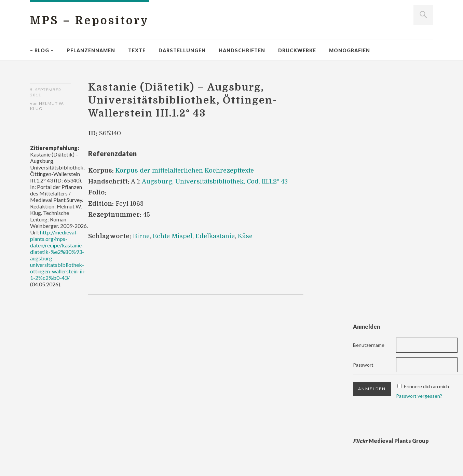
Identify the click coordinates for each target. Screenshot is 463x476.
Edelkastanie (215, 236)
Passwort (363, 365)
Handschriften (242, 50)
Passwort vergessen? (419, 396)
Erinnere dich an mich (426, 386)
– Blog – (42, 50)
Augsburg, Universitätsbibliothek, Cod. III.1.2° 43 (215, 181)
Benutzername (369, 345)
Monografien (350, 50)
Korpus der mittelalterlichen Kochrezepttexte (185, 171)
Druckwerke (297, 50)
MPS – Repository (90, 21)
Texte (137, 50)
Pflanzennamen (91, 50)
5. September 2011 (46, 92)
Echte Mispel (173, 236)
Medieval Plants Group (391, 441)
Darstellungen (182, 50)
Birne (141, 236)
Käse (245, 236)
